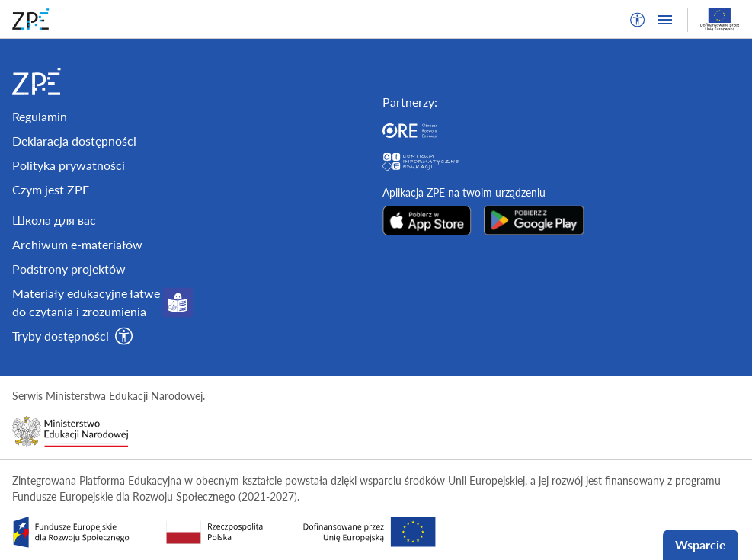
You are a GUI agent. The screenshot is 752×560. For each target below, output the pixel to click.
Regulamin (40, 116)
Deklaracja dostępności (74, 141)
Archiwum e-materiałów (77, 244)
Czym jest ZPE (51, 189)
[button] (638, 20)
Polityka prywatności (69, 165)
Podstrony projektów (69, 269)
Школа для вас (54, 220)
